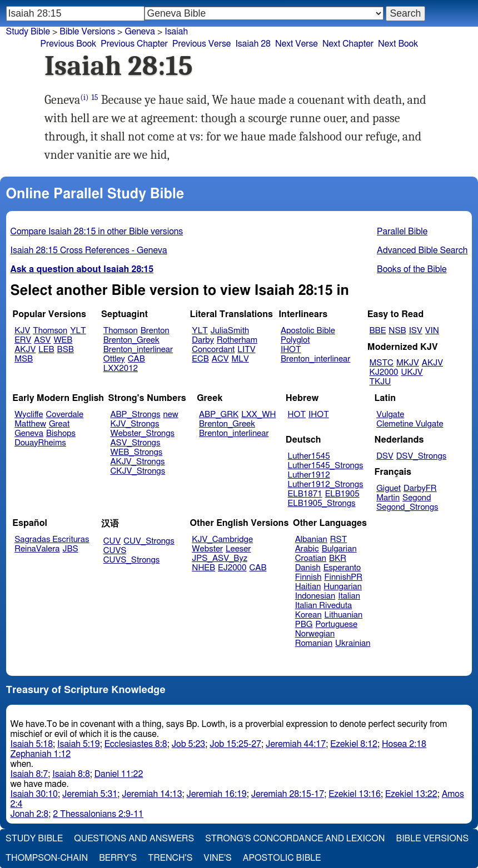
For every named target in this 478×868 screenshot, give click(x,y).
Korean (308, 615)
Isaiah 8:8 (71, 774)
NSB (397, 331)
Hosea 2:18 (404, 744)
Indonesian (315, 596)
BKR (338, 558)
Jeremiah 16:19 (217, 794)
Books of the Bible (412, 269)
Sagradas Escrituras (52, 540)
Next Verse (297, 44)
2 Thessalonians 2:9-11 (98, 814)
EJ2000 (232, 568)
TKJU (380, 382)
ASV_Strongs (135, 443)
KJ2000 (384, 372)
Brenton (155, 331)
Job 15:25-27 (235, 744)
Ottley (114, 359)
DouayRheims (40, 443)
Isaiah (176, 32)
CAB (136, 359)
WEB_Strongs (136, 452)
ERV (23, 340)
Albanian (311, 540)
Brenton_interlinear (138, 350)
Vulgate (390, 415)
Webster (207, 549)
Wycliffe (29, 415)
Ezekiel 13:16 (355, 794)
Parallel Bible (402, 232)
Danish (308, 568)
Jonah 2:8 (30, 814)
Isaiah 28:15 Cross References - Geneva (89, 250)
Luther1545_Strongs (326, 466)
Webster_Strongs (142, 433)
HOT (297, 415)
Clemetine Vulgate (410, 424)
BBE (378, 331)
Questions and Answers (134, 839)
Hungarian (343, 587)
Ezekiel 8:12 (354, 744)
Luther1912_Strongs (326, 485)
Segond (417, 498)
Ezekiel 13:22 (411, 794)
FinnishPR (344, 577)
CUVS (115, 551)
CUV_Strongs (149, 541)
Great (59, 424)
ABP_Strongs (135, 415)
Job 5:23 (189, 744)
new (171, 415)
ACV (220, 359)
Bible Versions (87, 32)
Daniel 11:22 (119, 774)
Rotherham (237, 340)
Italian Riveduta (323, 606)
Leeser (238, 549)
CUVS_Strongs (132, 560)
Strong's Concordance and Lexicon (295, 839)
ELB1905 (342, 494)
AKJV (25, 350)
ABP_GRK (219, 415)
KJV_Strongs (135, 424)
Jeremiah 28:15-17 (288, 794)
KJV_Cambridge (222, 540)
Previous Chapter (134, 44)
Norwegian (315, 634)
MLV (240, 359)
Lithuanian (344, 615)
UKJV (412, 372)
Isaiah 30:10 (34, 794)
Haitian (308, 587)
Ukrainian (353, 643)
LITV (246, 350)
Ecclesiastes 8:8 (136, 744)
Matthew (30, 424)
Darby (203, 340)
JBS (70, 549)
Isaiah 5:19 (79, 744)
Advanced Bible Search (422, 250)
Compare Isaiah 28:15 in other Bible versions (97, 232)
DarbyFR (420, 488)
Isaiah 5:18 (32, 744)
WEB (63, 340)
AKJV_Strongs (137, 462)
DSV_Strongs (422, 456)
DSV (385, 456)
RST (339, 540)
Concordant (213, 350)
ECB (200, 359)
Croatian (311, 558)
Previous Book (68, 44)
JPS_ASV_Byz (220, 558)
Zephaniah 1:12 (41, 754)
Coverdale (65, 415)
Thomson (50, 331)
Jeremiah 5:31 (90, 794)
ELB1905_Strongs (322, 503)
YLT (78, 331)
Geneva (29, 433)
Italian (349, 596)
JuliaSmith (230, 331)
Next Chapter (348, 44)
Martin (388, 498)
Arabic (307, 549)
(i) (85, 97)
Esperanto (342, 568)
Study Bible (28, 32)
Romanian (314, 643)
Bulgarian (339, 549)
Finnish (308, 577)
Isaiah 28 (253, 44)
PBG (304, 624)
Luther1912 (309, 475)
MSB (24, 359)
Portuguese (336, 624)
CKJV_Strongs (138, 471)
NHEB (203, 568)
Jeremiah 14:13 (152, 794)
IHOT (291, 350)
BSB (66, 350)
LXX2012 (121, 368)
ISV (416, 331)
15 (95, 97)
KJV (22, 331)
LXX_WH (258, 415)
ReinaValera (37, 549)
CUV (112, 541)
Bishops (61, 433)
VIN (432, 331)
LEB (46, 350)
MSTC (382, 363)
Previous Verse (201, 44)
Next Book (398, 44)
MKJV (408, 363)
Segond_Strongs (407, 507)
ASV (42, 340)
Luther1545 (309, 456)
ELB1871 (305, 494)
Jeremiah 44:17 (296, 744)
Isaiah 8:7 (29, 774)
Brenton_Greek (131, 340)
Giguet (389, 488)
